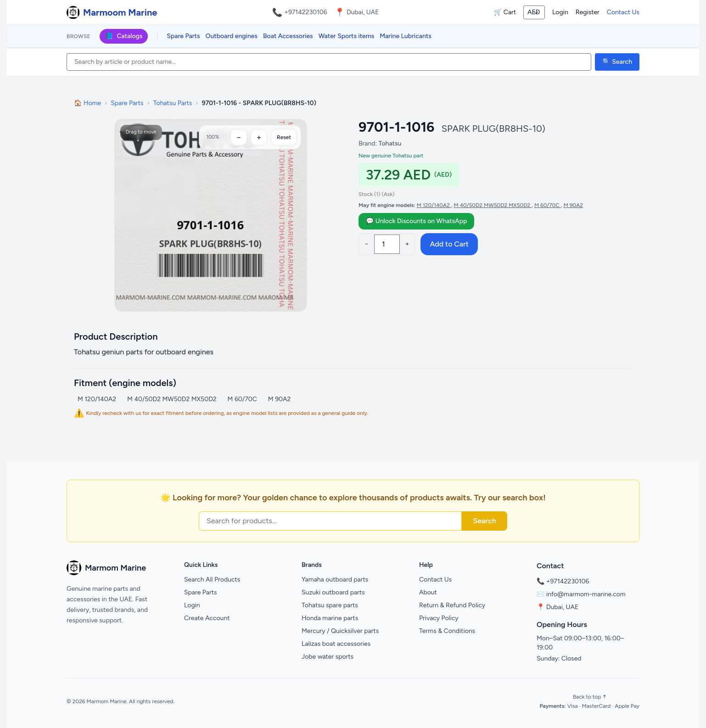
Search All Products (212, 580)
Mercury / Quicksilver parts (340, 631)
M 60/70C (548, 205)
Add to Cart (449, 244)
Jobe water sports (328, 657)
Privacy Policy (439, 618)
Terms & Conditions (447, 631)
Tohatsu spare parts (330, 605)
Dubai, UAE (562, 607)
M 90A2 (573, 205)
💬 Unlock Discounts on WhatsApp (416, 221)
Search (485, 521)
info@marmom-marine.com (586, 594)
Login (560, 12)
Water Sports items (347, 36)
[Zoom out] (239, 137)
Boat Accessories (288, 36)
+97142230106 (306, 12)
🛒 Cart (505, 12)
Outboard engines (232, 36)
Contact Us (623, 12)
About (428, 592)
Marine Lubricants (406, 36)
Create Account (207, 618)
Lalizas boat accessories (336, 644)
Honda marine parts (330, 618)
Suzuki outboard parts (333, 592)
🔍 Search (617, 62)
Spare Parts (183, 36)
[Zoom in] (259, 137)
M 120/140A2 (434, 205)
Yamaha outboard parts (335, 580)
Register (588, 12)
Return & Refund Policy (452, 605)
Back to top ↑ (590, 697)
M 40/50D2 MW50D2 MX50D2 (493, 205)
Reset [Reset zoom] (284, 137)
